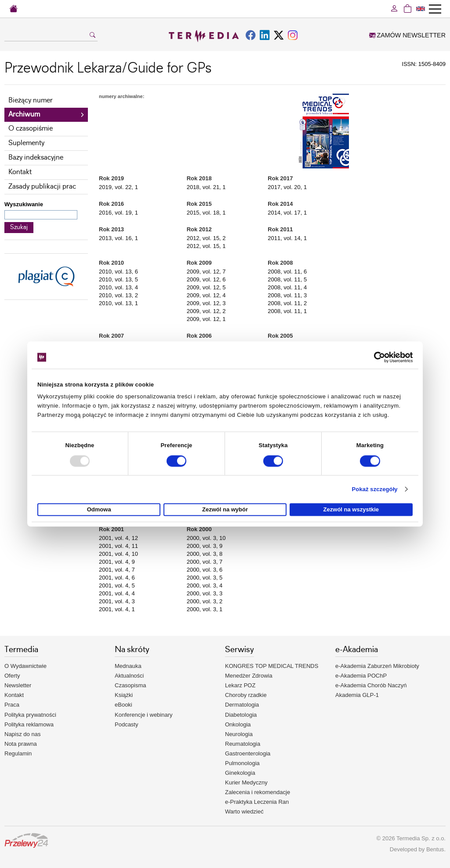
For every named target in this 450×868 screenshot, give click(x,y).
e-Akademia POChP (361, 676)
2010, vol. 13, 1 (118, 303)
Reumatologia (243, 744)
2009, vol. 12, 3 (206, 303)
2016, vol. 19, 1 (118, 213)
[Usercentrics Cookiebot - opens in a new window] (374, 357)
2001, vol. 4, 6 (117, 578)
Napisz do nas (22, 734)
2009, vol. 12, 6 (206, 279)
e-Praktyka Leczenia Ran (257, 802)
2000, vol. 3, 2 (205, 601)
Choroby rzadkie (246, 695)
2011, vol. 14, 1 (287, 238)
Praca (12, 705)
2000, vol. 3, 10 (206, 538)
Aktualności (129, 676)
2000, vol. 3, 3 (205, 593)
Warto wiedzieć (244, 811)
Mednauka (128, 666)
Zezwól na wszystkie (351, 510)
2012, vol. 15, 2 (206, 238)
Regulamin (18, 753)
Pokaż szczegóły (375, 489)
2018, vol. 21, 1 (206, 187)
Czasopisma (131, 685)
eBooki (123, 705)
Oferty (12, 676)
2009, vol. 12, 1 (206, 319)
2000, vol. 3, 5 (205, 578)
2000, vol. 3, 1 (205, 609)
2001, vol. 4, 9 (117, 562)
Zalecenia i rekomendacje (258, 792)
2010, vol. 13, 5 (118, 279)
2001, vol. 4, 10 (118, 554)
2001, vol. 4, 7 (117, 570)
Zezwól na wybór (225, 510)
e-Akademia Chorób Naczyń (371, 685)
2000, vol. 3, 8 (205, 554)
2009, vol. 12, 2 (206, 311)
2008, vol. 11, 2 (287, 303)
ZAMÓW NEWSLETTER (407, 35)
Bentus (435, 849)
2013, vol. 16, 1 (118, 238)
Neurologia (239, 734)
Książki (124, 695)
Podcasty (126, 724)
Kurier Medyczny (246, 782)
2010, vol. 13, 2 (118, 295)
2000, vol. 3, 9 (205, 546)
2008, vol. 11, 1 (287, 311)
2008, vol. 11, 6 (287, 272)
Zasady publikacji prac (42, 187)
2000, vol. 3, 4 (205, 585)
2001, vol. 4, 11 (118, 546)
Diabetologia (241, 715)
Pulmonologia (242, 763)
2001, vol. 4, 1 (117, 609)
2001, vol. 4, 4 (117, 593)
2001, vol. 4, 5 (117, 585)
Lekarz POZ (240, 685)
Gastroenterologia (248, 753)
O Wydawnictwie (25, 666)
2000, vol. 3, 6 (205, 570)
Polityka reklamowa (29, 724)
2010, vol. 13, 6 (118, 272)
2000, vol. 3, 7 (205, 562)
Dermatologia (242, 705)
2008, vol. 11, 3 (287, 295)
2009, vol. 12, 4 (206, 295)
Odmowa (99, 510)
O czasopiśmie (31, 129)
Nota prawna (21, 744)
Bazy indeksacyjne (36, 158)
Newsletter (18, 685)
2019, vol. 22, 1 (118, 187)
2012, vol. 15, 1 (206, 246)
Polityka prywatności (30, 715)
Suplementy (26, 143)
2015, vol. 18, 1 (206, 213)
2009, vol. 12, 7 (206, 272)
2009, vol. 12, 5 (206, 287)
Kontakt (20, 172)
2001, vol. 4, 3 (117, 601)
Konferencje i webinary (144, 715)
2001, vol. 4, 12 (118, 538)
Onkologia (238, 724)
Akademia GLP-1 (357, 695)
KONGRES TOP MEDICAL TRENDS (272, 666)
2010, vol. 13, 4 (118, 287)
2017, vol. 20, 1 (287, 187)
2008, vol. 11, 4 (287, 287)
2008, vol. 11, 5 (287, 279)
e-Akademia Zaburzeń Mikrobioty (377, 666)
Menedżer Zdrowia (249, 676)
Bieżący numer (31, 100)
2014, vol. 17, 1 (287, 213)
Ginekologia (240, 773)
